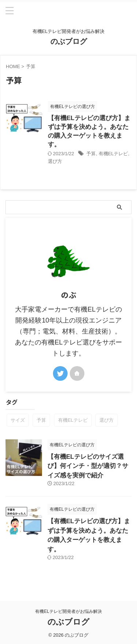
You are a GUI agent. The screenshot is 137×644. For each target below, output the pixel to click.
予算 (91, 154)
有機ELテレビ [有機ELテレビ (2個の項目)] (73, 420)
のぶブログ (69, 41)
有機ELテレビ (113, 154)
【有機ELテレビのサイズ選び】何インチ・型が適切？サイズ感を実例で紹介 (88, 466)
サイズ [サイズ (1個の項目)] (18, 420)
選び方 (55, 161)
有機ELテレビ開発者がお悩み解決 (68, 611)
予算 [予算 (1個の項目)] (41, 420)
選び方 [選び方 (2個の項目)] (106, 420)
